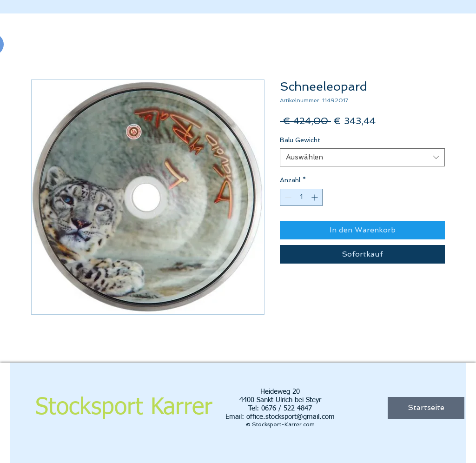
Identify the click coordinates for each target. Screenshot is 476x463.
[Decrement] (287, 197)
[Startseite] (426, 408)
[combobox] (362, 157)
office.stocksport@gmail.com (291, 417)
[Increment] (315, 197)
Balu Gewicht (300, 140)
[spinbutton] (301, 197)
